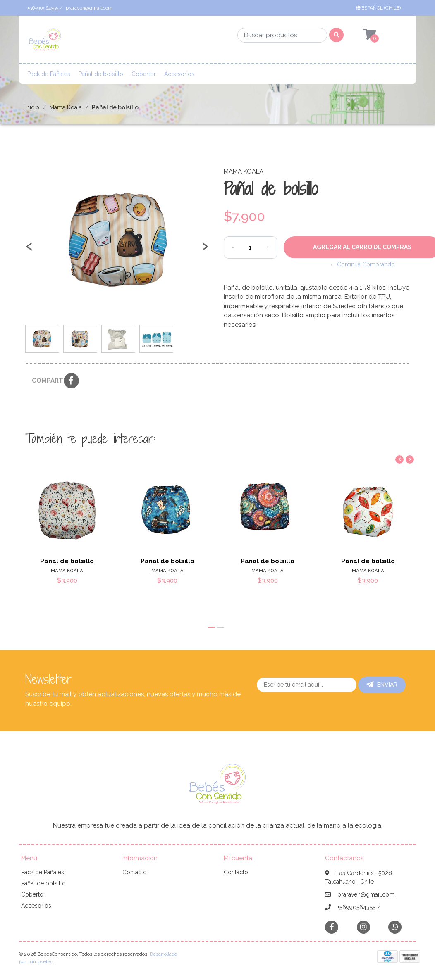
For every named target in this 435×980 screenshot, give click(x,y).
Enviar (382, 685)
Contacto (135, 872)
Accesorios (179, 74)
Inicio (32, 107)
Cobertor (144, 74)
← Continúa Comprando (362, 264)
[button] (380, 8)
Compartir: (45, 381)
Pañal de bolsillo (101, 74)
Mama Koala (66, 107)
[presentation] (29, 250)
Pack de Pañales (49, 74)
